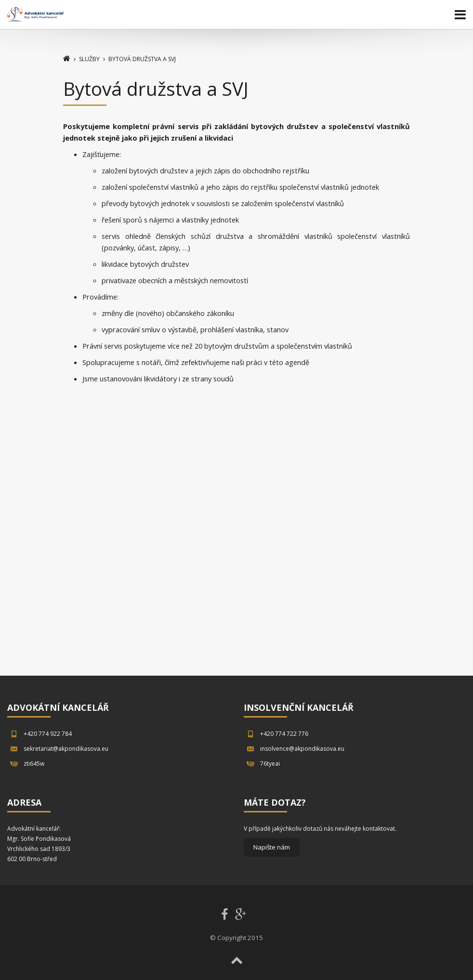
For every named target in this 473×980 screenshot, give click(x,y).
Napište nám (272, 847)
